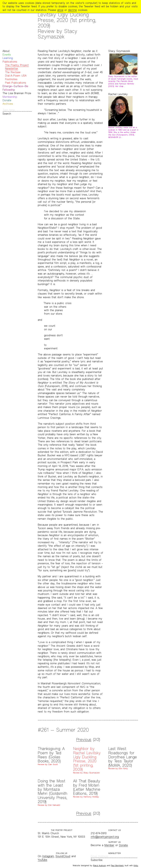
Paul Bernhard (117, 865)
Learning (8, 58)
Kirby (136, 865)
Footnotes (11, 79)
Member (109, 845)
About (6, 51)
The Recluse (13, 72)
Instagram (48, 856)
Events (7, 55)
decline (72, 10)
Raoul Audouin (100, 865)
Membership (10, 97)
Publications (10, 62)
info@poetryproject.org (105, 837)
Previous (84, 740)
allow (60, 10)
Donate (7, 100)
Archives (8, 104)
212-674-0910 (99, 833)
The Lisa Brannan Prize (17, 93)
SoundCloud (63, 856)
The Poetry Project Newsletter (17, 67)
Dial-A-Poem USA (16, 76)
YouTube (42, 860)
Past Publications (15, 83)
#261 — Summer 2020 (63, 730)
